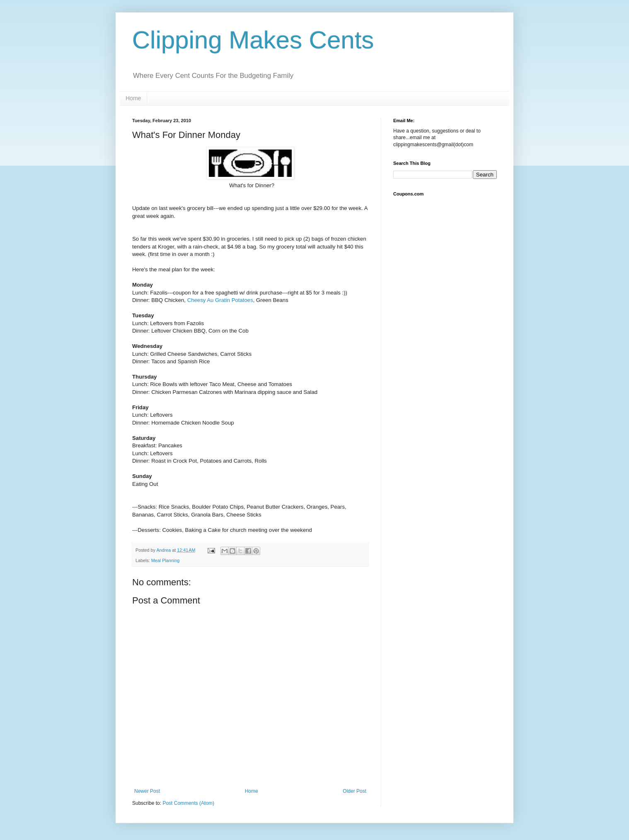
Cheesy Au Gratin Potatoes (220, 300)
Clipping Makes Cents (253, 40)
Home (133, 98)
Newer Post (147, 791)
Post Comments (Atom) (188, 803)
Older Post (354, 791)
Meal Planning (165, 560)
